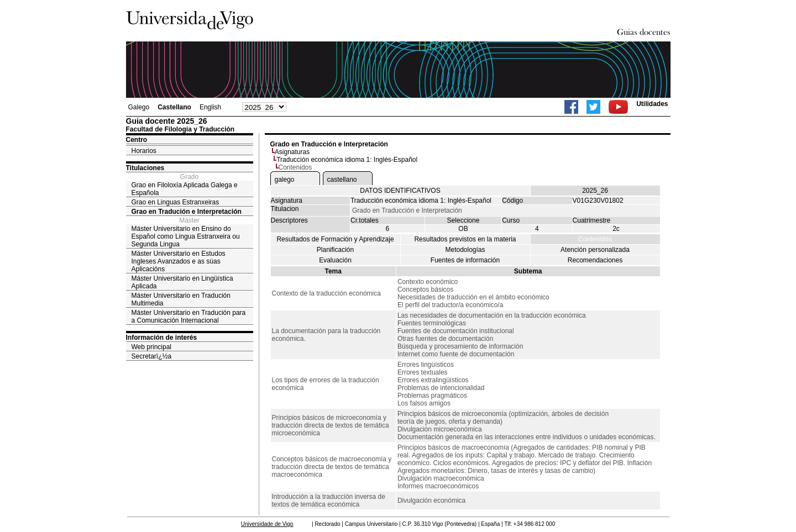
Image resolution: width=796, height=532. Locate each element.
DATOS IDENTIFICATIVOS (400, 191)
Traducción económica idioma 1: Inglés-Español (347, 160)
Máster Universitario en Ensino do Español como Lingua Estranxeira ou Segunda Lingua (186, 236)
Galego (139, 107)
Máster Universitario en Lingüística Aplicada (182, 282)
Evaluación (335, 260)
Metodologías (465, 250)
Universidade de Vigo (267, 524)
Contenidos (595, 239)
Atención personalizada (595, 250)
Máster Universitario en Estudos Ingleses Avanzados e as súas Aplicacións (179, 261)
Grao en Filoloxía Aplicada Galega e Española (185, 189)
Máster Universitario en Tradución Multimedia (181, 299)
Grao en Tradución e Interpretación (187, 212)
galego (285, 180)
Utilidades (652, 104)
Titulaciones (145, 168)
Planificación (335, 250)
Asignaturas (292, 152)
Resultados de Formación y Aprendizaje (335, 239)
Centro (137, 140)
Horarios (144, 151)
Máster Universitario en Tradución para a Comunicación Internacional (189, 317)
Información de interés (162, 338)
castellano (342, 180)
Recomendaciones (595, 260)
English (210, 107)
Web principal (151, 347)
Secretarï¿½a (152, 356)
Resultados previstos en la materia (465, 239)
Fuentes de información (465, 260)
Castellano (174, 107)
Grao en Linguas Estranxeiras (176, 202)
